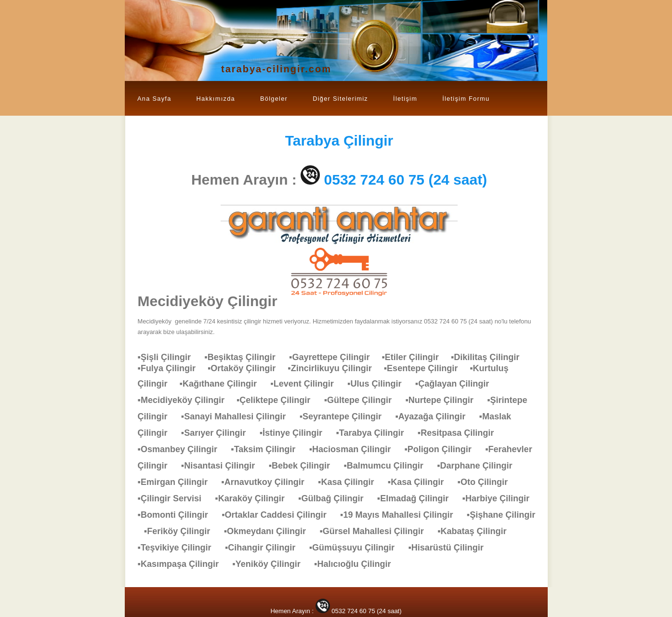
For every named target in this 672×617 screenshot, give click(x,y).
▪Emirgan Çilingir (178, 482)
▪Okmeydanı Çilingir (270, 531)
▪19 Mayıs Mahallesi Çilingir (401, 515)
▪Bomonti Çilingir (178, 515)
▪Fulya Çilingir (173, 368)
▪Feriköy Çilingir (182, 531)
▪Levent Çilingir (307, 384)
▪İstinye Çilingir (296, 433)
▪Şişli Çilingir (169, 357)
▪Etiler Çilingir (416, 357)
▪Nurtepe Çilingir (444, 400)
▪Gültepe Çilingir (363, 400)
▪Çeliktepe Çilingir (278, 400)
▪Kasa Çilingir (351, 482)
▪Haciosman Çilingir (355, 449)
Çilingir (339, 141)
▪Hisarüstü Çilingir (450, 548)
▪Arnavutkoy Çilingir (267, 482)
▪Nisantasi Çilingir (223, 466)
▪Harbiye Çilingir (501, 498)
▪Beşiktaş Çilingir (244, 357)
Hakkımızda (216, 99)
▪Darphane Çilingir (479, 466)
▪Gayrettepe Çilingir (335, 357)
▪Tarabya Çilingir (375, 433)
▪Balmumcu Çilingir (388, 466)
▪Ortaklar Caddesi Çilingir (279, 515)
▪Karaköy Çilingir (254, 498)
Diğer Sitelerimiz (340, 99)
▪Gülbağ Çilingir (336, 498)
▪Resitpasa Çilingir (461, 433)
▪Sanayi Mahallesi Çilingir (238, 416)
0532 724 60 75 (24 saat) (406, 180)
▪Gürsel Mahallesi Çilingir (376, 531)
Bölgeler (274, 99)
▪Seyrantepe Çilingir (345, 416)
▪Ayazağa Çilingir (435, 416)
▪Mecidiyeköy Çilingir (187, 400)
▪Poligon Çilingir (442, 449)
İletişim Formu (466, 99)
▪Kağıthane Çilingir (223, 384)
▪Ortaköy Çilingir (248, 368)
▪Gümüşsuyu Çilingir (357, 548)
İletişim (405, 99)
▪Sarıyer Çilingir (218, 433)
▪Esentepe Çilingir (427, 368)
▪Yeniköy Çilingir (271, 564)
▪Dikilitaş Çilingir (490, 357)
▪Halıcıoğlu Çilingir (357, 564)
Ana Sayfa (154, 99)
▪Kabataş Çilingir (477, 531)
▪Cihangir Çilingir (265, 548)
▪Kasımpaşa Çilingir (183, 564)
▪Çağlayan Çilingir (457, 384)
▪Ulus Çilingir (379, 384)
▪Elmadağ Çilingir (418, 498)
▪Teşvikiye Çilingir (179, 548)
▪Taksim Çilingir (268, 449)
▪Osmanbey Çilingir (182, 449)
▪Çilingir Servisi (174, 498)
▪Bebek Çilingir (304, 466)
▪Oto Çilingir (488, 482)
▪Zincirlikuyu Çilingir (336, 368)
